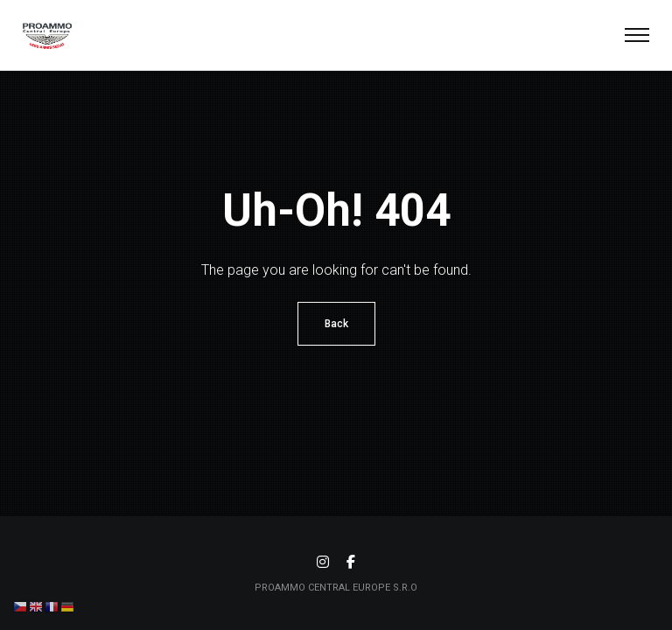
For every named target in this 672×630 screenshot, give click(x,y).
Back (336, 324)
